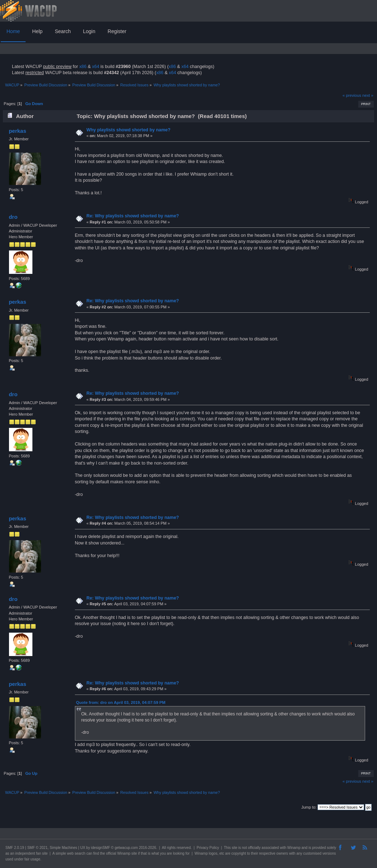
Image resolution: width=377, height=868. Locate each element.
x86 (83, 67)
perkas (17, 131)
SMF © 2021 (37, 848)
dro (13, 217)
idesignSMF (101, 848)
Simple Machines (63, 848)
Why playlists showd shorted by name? (129, 130)
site (234, 848)
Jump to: (309, 807)
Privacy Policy (208, 848)
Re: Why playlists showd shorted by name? (133, 216)
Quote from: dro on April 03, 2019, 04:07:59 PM (121, 702)
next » (368, 95)
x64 (95, 67)
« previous (352, 95)
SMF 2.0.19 (15, 848)
